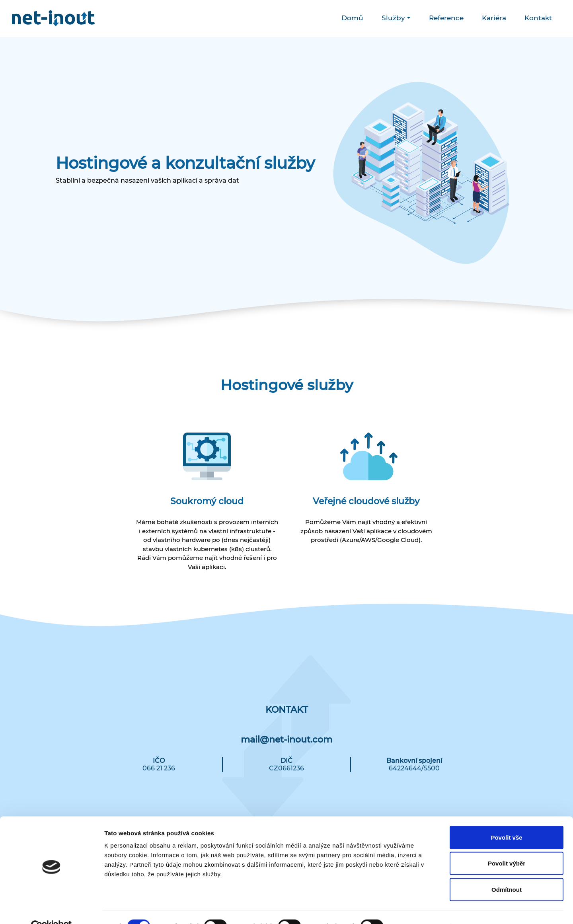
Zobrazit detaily (421, 908)
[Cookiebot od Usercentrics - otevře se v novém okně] (52, 908)
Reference (446, 18)
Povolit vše (506, 820)
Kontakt (538, 18)
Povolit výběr (507, 846)
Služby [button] (393, 18)
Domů (352, 18)
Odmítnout (507, 872)
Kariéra (494, 18)
